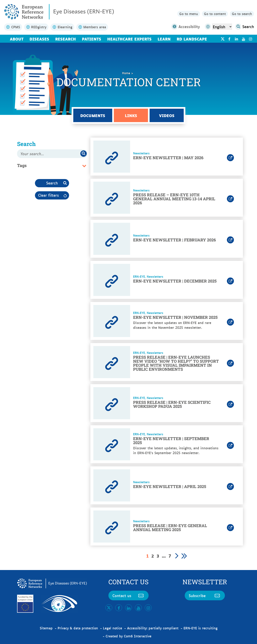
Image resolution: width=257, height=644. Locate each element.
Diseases (39, 39)
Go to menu (189, 14)
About (17, 39)
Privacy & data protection (78, 628)
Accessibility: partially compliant (153, 628)
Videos (167, 115)
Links (131, 115)
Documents (93, 115)
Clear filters (48, 195)
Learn (164, 39)
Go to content (215, 14)
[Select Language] (222, 27)
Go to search (242, 14)
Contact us (128, 595)
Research (66, 39)
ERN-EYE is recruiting (200, 628)
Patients (92, 39)
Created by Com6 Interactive (128, 636)
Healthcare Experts (129, 39)
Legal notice (113, 628)
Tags (22, 166)
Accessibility (186, 27)
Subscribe (205, 595)
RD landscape (192, 39)
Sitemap (46, 628)
